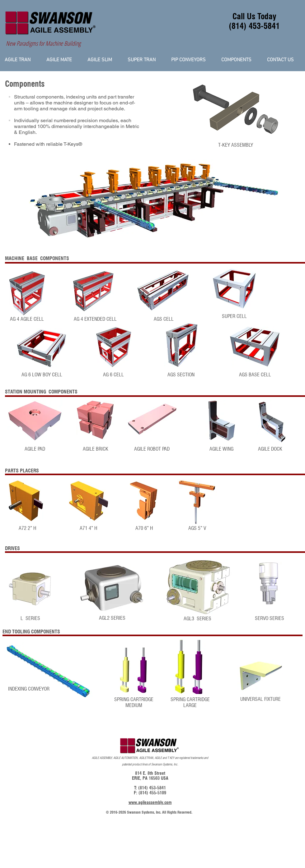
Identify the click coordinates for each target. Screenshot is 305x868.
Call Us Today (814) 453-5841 (254, 21)
